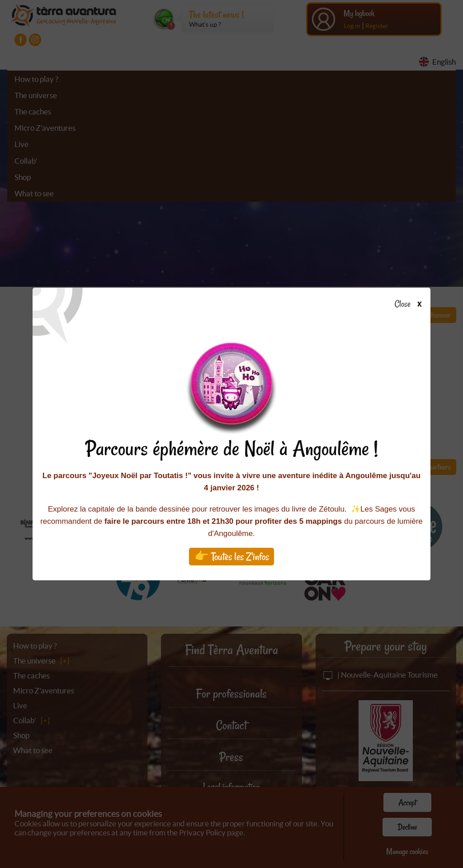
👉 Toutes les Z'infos (232, 557)
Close (411, 304)
